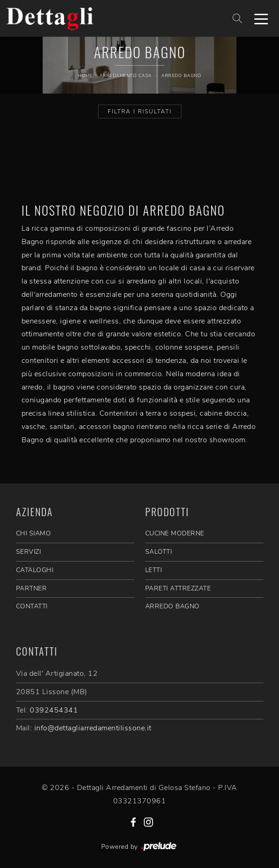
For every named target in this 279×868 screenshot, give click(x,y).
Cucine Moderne (175, 533)
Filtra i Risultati (140, 111)
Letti (154, 570)
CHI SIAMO (34, 533)
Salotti (159, 552)
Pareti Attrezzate (178, 588)
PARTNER (32, 588)
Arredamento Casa (126, 76)
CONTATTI (32, 606)
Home (85, 76)
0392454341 (54, 710)
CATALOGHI (35, 570)
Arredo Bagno (181, 76)
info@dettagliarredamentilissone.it (93, 728)
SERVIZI (29, 552)
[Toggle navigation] (261, 18)
